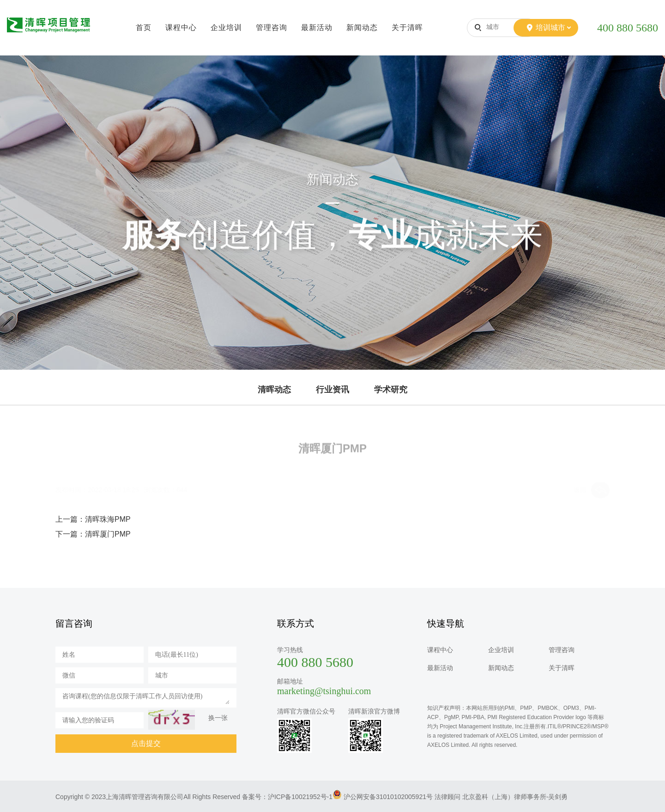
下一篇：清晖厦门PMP (93, 534)
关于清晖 (407, 27)
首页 (144, 27)
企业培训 (226, 27)
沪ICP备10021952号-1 (300, 797)
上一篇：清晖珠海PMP (93, 519)
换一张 (218, 718)
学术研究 (391, 390)
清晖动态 (274, 390)
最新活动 (317, 27)
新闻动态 (362, 27)
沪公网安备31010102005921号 (388, 797)
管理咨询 (272, 27)
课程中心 (181, 27)
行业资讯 (332, 390)
